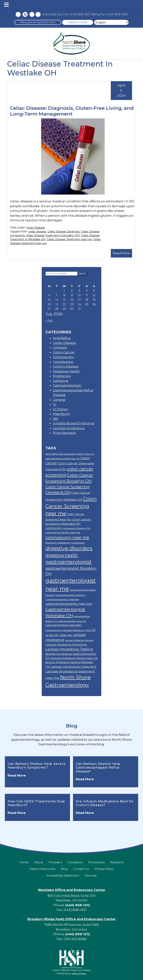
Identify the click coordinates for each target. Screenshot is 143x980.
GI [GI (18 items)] (94, 630)
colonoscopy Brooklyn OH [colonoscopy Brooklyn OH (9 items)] (77, 528)
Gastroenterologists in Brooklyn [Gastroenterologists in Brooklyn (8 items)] (71, 595)
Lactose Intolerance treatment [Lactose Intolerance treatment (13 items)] (74, 667)
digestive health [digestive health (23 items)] (62, 555)
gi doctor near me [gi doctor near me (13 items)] (59, 635)
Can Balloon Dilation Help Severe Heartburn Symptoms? (37, 766)
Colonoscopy (63, 357)
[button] (6, 5)
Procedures (96, 862)
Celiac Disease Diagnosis (63, 232)
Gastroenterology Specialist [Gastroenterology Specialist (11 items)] (63, 625)
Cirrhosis (60, 347)
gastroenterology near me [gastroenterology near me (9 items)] (72, 621)
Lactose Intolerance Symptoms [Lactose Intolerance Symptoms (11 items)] (66, 645)
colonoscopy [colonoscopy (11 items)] (54, 528)
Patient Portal (78, 22)
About (39, 862)
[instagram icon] (32, 14)
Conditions (75, 862)
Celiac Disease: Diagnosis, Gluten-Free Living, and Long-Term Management (72, 111)
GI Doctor (61, 409)
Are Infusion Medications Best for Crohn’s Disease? (105, 803)
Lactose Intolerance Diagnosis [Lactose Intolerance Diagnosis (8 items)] (79, 640)
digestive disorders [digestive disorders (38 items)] (69, 548)
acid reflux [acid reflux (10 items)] (52, 454)
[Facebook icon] (18, 14)
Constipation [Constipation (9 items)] (78, 543)
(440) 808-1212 (52, 14)
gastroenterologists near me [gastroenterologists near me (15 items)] (69, 604)
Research (117, 862)
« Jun (49, 320)
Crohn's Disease (66, 366)
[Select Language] (111, 22)
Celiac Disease (36, 228)
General (59, 400)
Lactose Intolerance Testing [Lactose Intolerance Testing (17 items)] (69, 649)
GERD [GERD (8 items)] (88, 630)
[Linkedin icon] (38, 14)
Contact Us (81, 869)
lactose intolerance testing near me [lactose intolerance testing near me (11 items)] (74, 658)
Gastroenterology (67, 385)
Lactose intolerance (69, 428)
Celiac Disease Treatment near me (69, 239)
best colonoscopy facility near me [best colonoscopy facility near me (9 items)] (76, 454)
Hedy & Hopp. (79, 973)
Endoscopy (62, 376)
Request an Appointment (38, 22)
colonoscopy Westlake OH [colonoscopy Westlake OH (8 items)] (58, 543)
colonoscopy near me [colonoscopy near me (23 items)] (67, 537)
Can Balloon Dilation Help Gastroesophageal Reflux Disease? (98, 768)
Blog (72, 726)
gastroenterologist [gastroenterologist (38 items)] (69, 562)
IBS (55, 419)
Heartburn (61, 414)
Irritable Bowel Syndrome (74, 423)
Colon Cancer (64, 352)
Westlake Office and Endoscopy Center (71, 890)
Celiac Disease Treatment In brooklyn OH (53, 235)
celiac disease (37, 232)
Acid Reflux (62, 338)
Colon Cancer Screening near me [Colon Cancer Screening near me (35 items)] (71, 506)
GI (55, 404)
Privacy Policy (104, 869)
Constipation (63, 362)
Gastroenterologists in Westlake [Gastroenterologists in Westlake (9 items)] (62, 599)
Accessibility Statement (63, 875)
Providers (55, 862)
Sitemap (91, 875)
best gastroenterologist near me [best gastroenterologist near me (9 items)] (62, 459)
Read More (121, 253)
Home (24, 862)
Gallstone (61, 381)
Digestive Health (66, 371)
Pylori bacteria (64, 433)
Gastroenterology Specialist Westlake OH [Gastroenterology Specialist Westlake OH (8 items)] (65, 630)
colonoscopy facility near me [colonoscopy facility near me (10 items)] (63, 532)
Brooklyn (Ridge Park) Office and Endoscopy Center (72, 919)
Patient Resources (42, 869)
